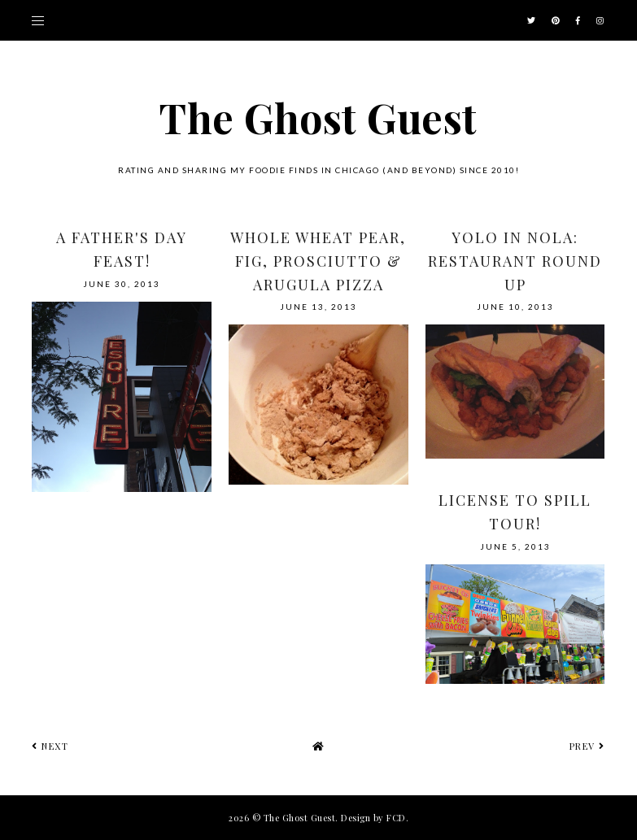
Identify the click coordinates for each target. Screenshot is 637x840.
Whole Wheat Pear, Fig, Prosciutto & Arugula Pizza (318, 261)
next (50, 746)
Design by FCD (373, 818)
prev (587, 746)
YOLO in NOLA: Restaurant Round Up (515, 261)
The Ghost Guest (318, 118)
